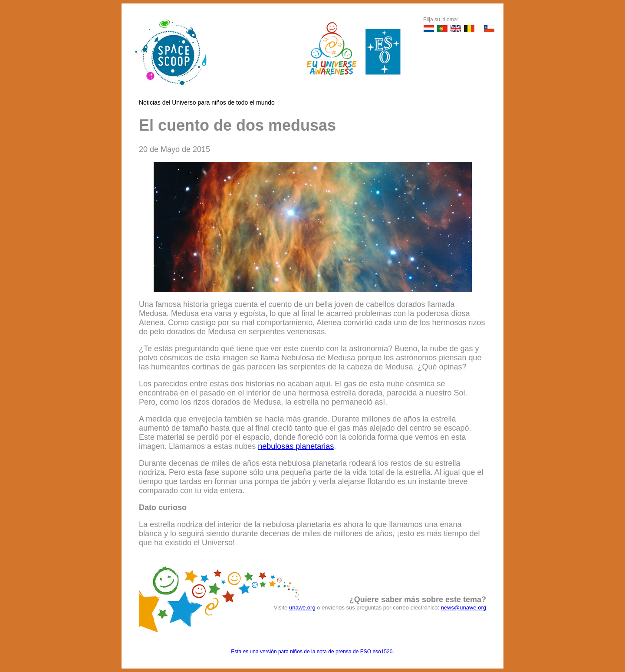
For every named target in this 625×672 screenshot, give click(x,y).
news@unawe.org (464, 608)
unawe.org (302, 608)
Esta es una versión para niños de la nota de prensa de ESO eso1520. (312, 652)
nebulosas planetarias (296, 446)
